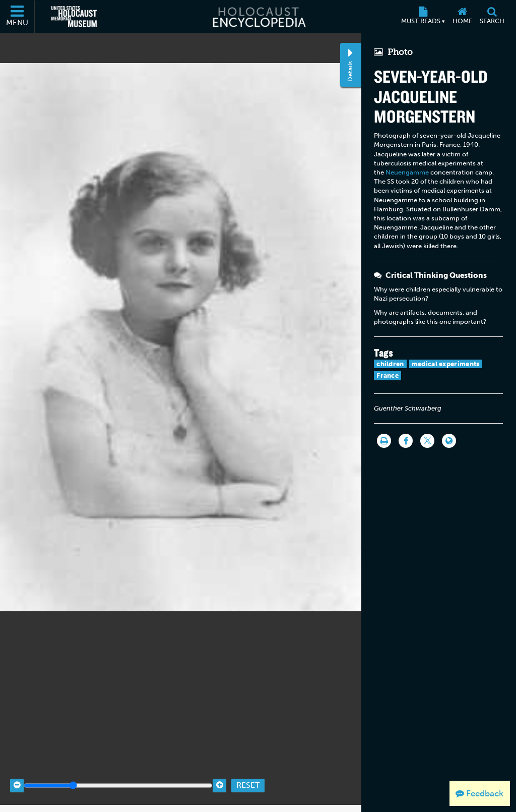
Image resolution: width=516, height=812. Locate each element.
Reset (248, 772)
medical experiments (446, 364)
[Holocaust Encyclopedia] (258, 17)
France (388, 375)
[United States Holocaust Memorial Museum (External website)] (74, 17)
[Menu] (18, 17)
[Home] (462, 17)
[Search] (492, 17)
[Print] (384, 441)
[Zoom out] (17, 772)
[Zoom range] (118, 772)
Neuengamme (407, 172)
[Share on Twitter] (427, 441)
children (390, 364)
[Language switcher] (449, 441)
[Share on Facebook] (406, 441)
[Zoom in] (219, 772)
